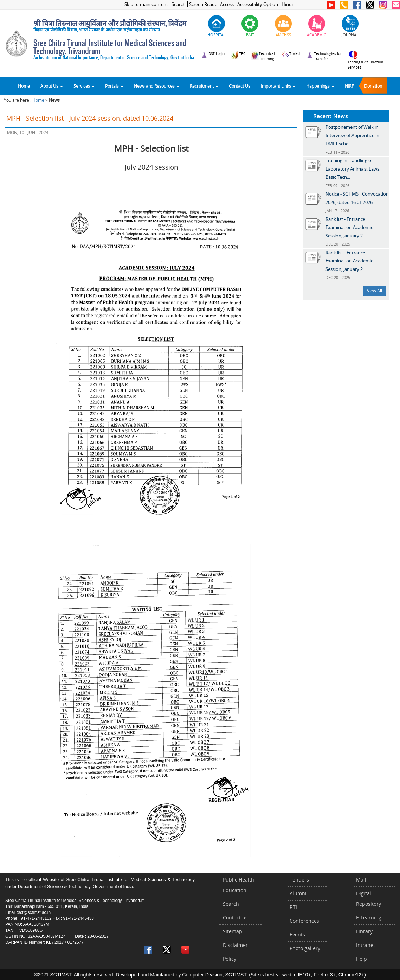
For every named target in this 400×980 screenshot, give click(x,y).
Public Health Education (238, 885)
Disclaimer (235, 945)
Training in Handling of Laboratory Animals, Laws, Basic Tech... (353, 169)
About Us (52, 86)
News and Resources (157, 86)
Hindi (287, 4)
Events (297, 934)
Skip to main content (146, 4)
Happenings (320, 86)
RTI (293, 907)
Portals (114, 86)
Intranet (366, 945)
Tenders (299, 880)
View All (375, 291)
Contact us (235, 918)
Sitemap (233, 931)
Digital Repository (369, 899)
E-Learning (369, 918)
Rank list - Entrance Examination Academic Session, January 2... (349, 227)
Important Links (278, 86)
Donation (373, 86)
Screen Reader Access (211, 4)
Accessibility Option (258, 4)
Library (364, 931)
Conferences (304, 921)
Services (84, 86)
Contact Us (240, 86)
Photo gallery (305, 948)
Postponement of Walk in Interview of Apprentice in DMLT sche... (352, 135)
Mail (361, 880)
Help (362, 959)
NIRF (349, 86)
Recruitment (204, 86)
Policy (230, 959)
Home (24, 86)
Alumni (298, 893)
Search (179, 4)
